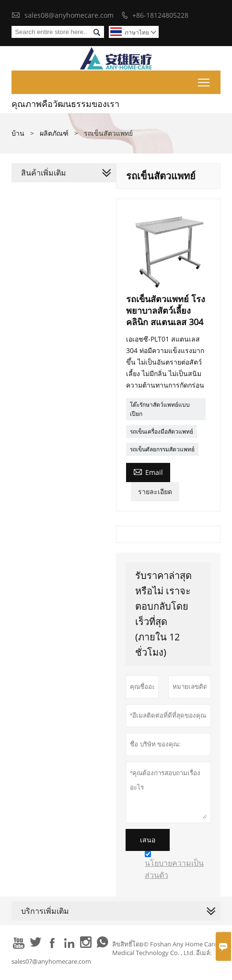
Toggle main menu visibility (204, 81)
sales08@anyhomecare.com (69, 15)
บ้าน (18, 133)
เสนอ (148, 840)
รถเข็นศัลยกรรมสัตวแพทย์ (162, 449)
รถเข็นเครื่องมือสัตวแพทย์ (162, 431)
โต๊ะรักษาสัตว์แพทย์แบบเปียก (160, 409)
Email (148, 472)
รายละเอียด (155, 491)
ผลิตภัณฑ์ (54, 133)
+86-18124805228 (160, 15)
